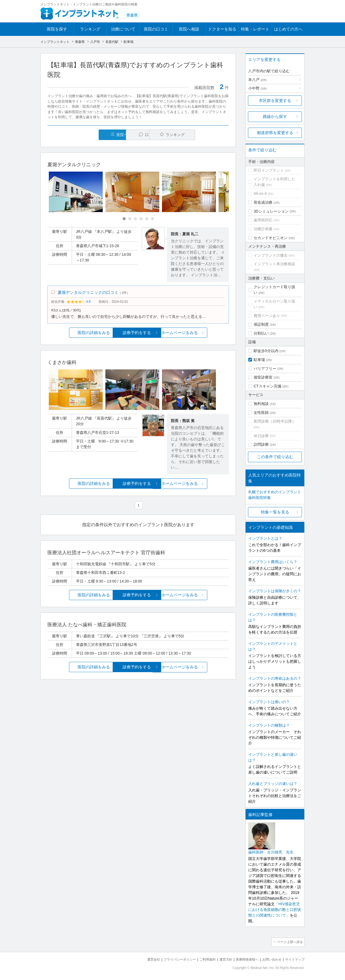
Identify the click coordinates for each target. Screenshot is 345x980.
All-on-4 (260, 193)
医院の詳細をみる (78, 334)
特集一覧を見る (275, 512)
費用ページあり (267, 316)
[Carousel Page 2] (130, 219)
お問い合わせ (270, 959)
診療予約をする (138, 334)
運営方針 (220, 959)
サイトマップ (294, 959)
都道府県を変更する (275, 133)
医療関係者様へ (243, 959)
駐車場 (259, 360)
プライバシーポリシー (171, 959)
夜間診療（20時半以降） (275, 421)
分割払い (261, 333)
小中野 (257, 88)
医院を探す (57, 29)
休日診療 (261, 436)
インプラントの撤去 (271, 255)
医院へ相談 (189, 29)
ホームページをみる (199, 334)
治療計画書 (263, 229)
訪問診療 (261, 444)
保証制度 (261, 324)
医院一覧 (85, 135)
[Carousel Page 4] (141, 219)
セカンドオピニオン (271, 238)
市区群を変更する (275, 101)
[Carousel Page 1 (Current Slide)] (124, 219)
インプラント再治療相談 (274, 264)
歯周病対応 (263, 220)
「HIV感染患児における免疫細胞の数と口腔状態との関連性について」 (275, 910)
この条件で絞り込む (275, 457)
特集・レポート (255, 29)
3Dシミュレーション (271, 211)
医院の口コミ (156, 29)
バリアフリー (265, 369)
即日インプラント (269, 170)
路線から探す (275, 116)
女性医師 (261, 413)
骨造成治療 (263, 202)
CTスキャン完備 (268, 386)
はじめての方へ (288, 29)
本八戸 (257, 80)
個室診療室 (263, 377)
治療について (123, 29)
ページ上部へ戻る (289, 942)
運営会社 (143, 959)
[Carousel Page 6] (152, 219)
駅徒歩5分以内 (266, 351)
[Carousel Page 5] (147, 219)
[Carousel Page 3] (135, 219)
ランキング (90, 29)
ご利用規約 (201, 959)
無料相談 (261, 404)
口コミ (141, 135)
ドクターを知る (222, 29)
